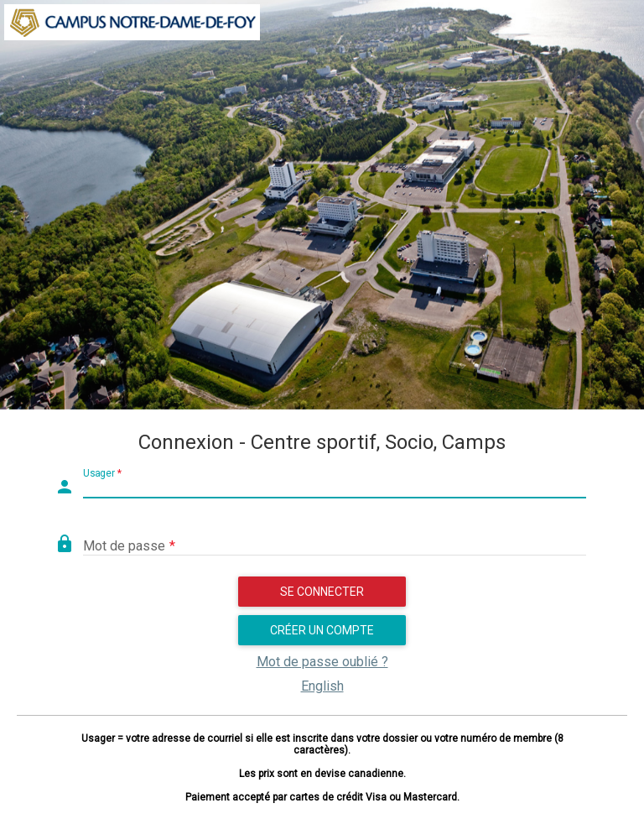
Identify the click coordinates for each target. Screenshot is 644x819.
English (322, 686)
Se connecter (322, 592)
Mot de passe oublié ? (322, 662)
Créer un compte (322, 630)
